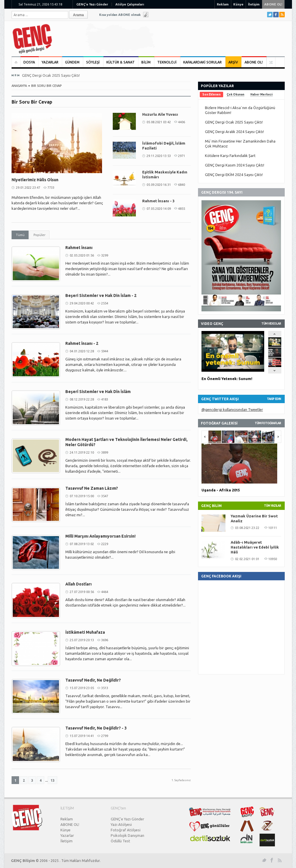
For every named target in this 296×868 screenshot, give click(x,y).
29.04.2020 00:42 (82, 303)
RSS (282, 15)
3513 (105, 688)
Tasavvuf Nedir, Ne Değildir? (93, 680)
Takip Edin (274, 399)
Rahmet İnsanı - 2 (82, 343)
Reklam (223, 4)
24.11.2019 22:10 (82, 452)
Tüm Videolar (271, 324)
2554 (105, 303)
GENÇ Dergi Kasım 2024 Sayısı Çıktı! (235, 165)
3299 (105, 255)
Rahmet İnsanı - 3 (158, 201)
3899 (105, 452)
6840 (182, 185)
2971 (182, 156)
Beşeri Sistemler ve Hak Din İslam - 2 (101, 295)
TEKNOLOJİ (167, 62)
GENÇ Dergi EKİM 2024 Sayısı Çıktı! (234, 175)
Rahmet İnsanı (79, 248)
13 (53, 780)
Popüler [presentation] (39, 235)
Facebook (276, 15)
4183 (105, 399)
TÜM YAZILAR (272, 506)
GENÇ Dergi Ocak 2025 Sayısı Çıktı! (51, 75)
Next (18, 75)
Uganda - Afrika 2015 (221, 490)
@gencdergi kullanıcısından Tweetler (232, 409)
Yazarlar (67, 835)
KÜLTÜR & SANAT (121, 62)
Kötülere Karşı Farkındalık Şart (230, 156)
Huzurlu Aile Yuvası (160, 114)
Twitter (270, 15)
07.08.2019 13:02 (82, 544)
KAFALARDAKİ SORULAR (202, 62)
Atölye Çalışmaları (130, 4)
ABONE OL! (273, 4)
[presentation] (211, 95)
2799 (105, 736)
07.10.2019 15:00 (82, 496)
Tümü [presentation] (20, 235)
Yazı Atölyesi (121, 824)
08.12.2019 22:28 (82, 399)
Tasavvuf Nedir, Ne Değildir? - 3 (96, 728)
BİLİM (146, 62)
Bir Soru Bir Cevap (46, 86)
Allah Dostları (78, 584)
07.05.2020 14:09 (159, 209)
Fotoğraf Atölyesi (126, 830)
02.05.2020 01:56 (82, 255)
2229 (105, 544)
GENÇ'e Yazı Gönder (92, 4)
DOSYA (29, 62)
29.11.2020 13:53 (159, 156)
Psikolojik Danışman (127, 835)
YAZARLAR (50, 62)
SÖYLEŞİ (93, 62)
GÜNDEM (72, 62)
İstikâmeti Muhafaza (85, 632)
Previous (13, 75)
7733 (51, 188)
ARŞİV (233, 62)
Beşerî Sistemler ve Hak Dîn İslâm (98, 392)
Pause (15, 75)
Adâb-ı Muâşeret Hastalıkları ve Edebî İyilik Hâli (255, 547)
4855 (182, 209)
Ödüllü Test (120, 841)
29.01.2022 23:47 (28, 188)
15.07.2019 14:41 (82, 736)
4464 (105, 592)
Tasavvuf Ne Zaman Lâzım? (92, 488)
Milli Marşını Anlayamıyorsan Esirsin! (100, 536)
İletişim (254, 4)
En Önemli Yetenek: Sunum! (227, 379)
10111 (273, 528)
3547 (105, 496)
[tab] (20, 235)
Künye (238, 4)
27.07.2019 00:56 (82, 592)
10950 (273, 559)
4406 (182, 122)
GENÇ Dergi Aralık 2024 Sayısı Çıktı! (234, 132)
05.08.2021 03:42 (159, 122)
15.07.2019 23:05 (82, 688)
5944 (105, 351)
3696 (105, 640)
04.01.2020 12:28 (82, 351)
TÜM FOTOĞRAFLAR (268, 423)
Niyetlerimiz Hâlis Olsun (35, 180)
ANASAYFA (19, 86)
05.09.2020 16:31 (159, 185)
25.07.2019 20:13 (82, 640)
